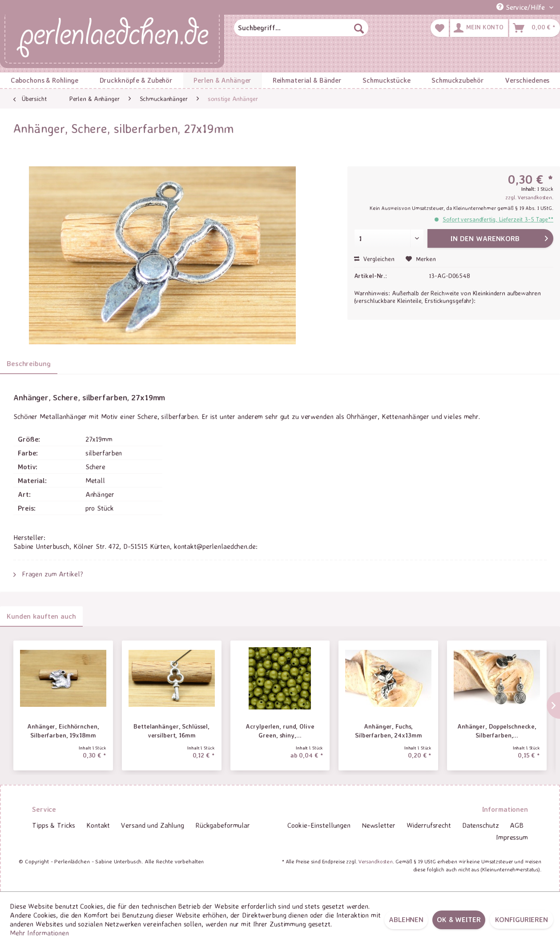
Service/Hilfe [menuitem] (522, 7)
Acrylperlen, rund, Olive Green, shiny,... (280, 731)
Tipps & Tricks (54, 825)
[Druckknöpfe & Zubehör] (136, 80)
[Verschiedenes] (527, 80)
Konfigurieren (522, 919)
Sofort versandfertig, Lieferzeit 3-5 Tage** (498, 219)
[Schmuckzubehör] (458, 80)
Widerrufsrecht (429, 825)
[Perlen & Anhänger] (223, 80)
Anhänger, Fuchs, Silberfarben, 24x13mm (388, 731)
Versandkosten (376, 861)
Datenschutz (481, 825)
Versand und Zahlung (153, 825)
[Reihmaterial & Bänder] (307, 80)
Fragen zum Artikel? (48, 574)
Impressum (512, 837)
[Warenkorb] (535, 28)
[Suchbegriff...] (301, 28)
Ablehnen (406, 919)
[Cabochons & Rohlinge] (44, 80)
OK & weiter (459, 919)
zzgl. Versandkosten (529, 197)
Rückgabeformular (223, 825)
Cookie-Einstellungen (319, 825)
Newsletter (379, 825)
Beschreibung (29, 363)
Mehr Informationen (39, 933)
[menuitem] (301, 28)
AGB (517, 825)
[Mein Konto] (479, 28)
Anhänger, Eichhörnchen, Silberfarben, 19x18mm (63, 731)
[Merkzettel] (440, 28)
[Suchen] (359, 28)
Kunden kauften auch (41, 616)
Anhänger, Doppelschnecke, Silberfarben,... (497, 731)
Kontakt (98, 825)
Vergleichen (374, 259)
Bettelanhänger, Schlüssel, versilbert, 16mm (171, 731)
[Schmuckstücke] (387, 80)
